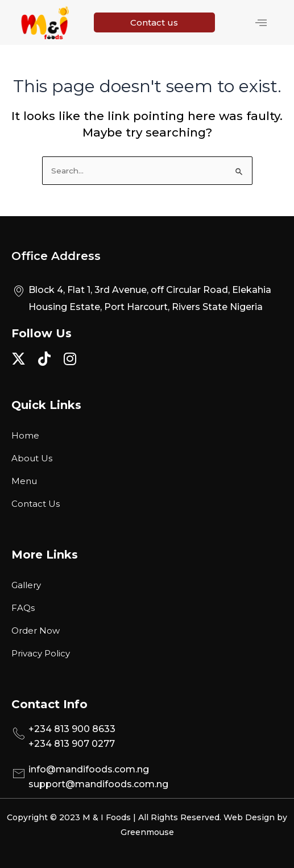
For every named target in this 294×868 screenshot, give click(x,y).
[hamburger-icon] (261, 23)
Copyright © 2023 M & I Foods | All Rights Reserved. (115, 817)
